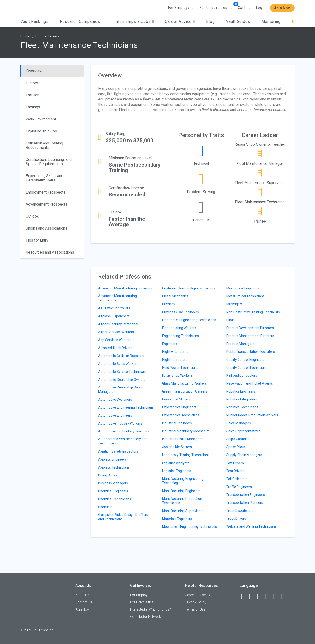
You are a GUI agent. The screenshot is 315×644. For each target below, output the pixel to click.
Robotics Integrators (242, 399)
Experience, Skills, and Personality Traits (44, 178)
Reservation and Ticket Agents (250, 383)
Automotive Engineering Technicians (126, 407)
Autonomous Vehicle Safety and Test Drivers (123, 441)
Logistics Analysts (176, 463)
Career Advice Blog (199, 595)
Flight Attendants (175, 352)
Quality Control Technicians (247, 368)
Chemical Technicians (115, 499)
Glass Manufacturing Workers (184, 383)
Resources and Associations (50, 252)
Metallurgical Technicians (245, 296)
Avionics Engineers (112, 459)
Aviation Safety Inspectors (118, 451)
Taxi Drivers (235, 463)
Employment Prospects (46, 192)
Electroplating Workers (179, 328)
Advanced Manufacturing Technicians (117, 298)
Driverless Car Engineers (180, 312)
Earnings (33, 107)
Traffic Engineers (239, 487)
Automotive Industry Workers (120, 423)
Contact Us (84, 602)
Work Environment (41, 119)
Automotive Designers (115, 400)
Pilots (230, 320)
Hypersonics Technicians (181, 415)
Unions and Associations (47, 228)
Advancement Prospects (47, 204)
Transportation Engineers (246, 495)
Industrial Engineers (177, 423)
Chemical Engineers (113, 491)
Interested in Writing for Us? (151, 609)
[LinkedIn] (251, 597)
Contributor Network (145, 617)
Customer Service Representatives (189, 288)
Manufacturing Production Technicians (182, 501)
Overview (34, 71)
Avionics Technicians (114, 467)
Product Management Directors (250, 336)
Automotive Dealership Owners (122, 380)
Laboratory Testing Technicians (186, 455)
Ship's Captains (238, 439)
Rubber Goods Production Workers (252, 415)
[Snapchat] (283, 597)
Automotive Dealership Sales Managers (120, 389)
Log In (261, 8)
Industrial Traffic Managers (182, 439)
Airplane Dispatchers (114, 316)
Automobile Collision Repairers (121, 356)
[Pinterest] (275, 597)
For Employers (181, 8)
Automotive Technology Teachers (124, 431)
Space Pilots (236, 447)
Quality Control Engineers (245, 360)
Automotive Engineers (115, 415)
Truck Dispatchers (240, 511)
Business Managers (113, 483)
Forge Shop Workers (177, 375)
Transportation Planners (245, 503)
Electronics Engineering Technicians (189, 320)
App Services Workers (115, 340)
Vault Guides (238, 22)
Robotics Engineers (241, 391)
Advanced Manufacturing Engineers (125, 288)
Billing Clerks (108, 475)
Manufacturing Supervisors (183, 511)
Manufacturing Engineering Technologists (183, 481)
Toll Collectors (237, 479)
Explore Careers (48, 36)
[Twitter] (259, 597)
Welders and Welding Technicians (251, 526)
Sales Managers (239, 423)
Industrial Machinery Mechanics (186, 431)
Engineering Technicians (180, 336)
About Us (82, 595)
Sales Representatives (243, 431)
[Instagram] (267, 597)
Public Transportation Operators (251, 352)
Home (25, 36)
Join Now (282, 8)
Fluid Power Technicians (180, 368)
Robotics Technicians (242, 407)
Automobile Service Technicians (122, 372)
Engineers (170, 344)
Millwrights (234, 304)
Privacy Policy (196, 602)
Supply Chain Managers (244, 455)
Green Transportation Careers (185, 391)
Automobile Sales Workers (118, 364)
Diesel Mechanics (175, 296)
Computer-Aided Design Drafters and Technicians (123, 517)
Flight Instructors (175, 360)
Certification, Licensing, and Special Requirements (49, 162)
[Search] (293, 22)
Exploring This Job (41, 131)
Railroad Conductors (242, 375)
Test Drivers (235, 471)
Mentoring (271, 22)
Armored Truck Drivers (115, 348)
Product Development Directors (250, 328)
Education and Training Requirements (44, 145)
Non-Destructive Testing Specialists (253, 312)
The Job (33, 95)
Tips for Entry (37, 240)
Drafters (168, 304)
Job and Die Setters (177, 447)
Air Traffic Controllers (114, 308)
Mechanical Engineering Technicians (189, 527)
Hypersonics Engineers (179, 407)
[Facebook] (243, 597)
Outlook (32, 216)
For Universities (213, 8)
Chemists (105, 507)
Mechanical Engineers (243, 288)
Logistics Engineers (177, 471)
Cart (242, 8)
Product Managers (240, 344)
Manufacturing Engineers (181, 491)
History (32, 83)
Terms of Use (195, 609)
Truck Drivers (236, 519)
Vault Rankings (35, 22)
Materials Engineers (177, 519)
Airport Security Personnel (118, 324)
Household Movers (176, 399)
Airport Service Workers (116, 332)
